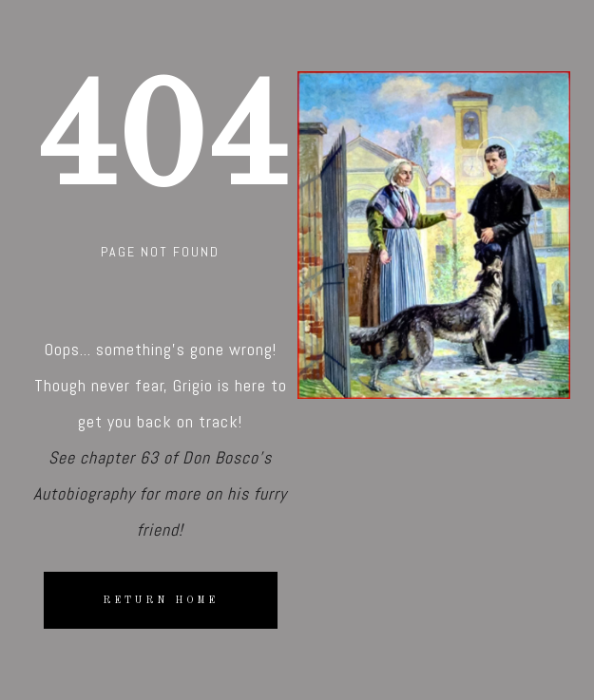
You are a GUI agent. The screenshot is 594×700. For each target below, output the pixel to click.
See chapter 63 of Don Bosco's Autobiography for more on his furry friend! (160, 493)
